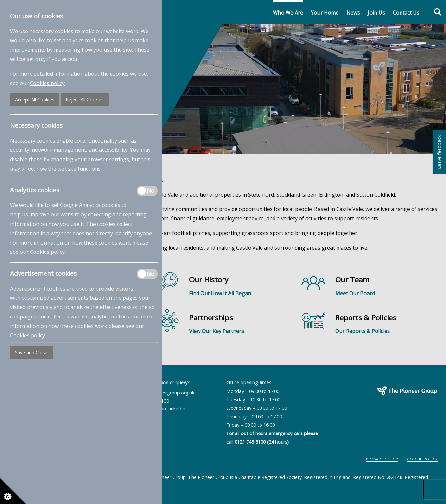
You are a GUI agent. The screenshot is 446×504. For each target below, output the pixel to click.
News (353, 13)
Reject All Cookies (85, 100)
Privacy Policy (382, 459)
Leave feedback (439, 152)
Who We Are (288, 13)
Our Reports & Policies (363, 331)
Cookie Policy (423, 459)
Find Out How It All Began (220, 293)
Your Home (325, 13)
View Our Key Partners (217, 331)
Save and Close (31, 352)
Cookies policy (47, 83)
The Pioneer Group (387, 400)
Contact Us (406, 13)
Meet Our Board (355, 293)
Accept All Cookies (35, 100)
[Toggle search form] (434, 12)
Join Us (376, 13)
